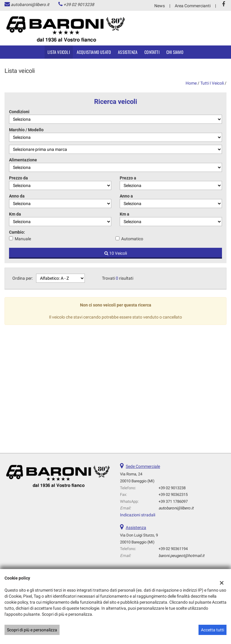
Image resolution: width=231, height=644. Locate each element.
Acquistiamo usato (94, 52)
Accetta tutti (213, 630)
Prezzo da (18, 178)
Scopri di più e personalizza (32, 630)
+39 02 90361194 (173, 549)
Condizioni (19, 112)
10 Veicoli (116, 253)
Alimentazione (23, 160)
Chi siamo (175, 52)
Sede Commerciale (143, 466)
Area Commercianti (193, 6)
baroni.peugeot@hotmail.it (181, 556)
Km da (15, 214)
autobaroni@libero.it (30, 5)
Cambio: (17, 232)
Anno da (17, 196)
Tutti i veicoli (212, 83)
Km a (125, 214)
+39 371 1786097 (173, 501)
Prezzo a (128, 178)
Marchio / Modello (26, 130)
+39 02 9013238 (79, 5)
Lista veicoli (59, 52)
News (160, 6)
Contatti (152, 52)
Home (191, 83)
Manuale (23, 239)
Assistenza (128, 52)
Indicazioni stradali (138, 515)
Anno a (126, 196)
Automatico (132, 239)
